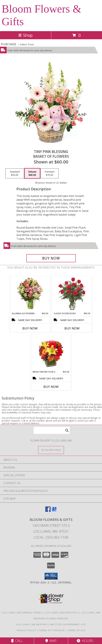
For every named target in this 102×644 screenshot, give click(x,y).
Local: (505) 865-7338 (51, 537)
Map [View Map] (51, 641)
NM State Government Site (68, 624)
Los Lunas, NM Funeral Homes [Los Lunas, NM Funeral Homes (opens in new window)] (22, 613)
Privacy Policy (27, 630)
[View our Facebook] (48, 511)
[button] (51, 576)
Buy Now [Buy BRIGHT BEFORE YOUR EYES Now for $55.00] (51, 387)
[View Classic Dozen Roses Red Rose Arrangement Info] (72, 294)
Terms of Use (76, 630)
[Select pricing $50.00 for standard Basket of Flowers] (15, 173)
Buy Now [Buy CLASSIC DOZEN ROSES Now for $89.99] (72, 328)
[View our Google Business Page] (54, 511)
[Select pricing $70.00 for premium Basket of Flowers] (50, 173)
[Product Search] (52, 430)
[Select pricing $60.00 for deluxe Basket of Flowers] (32, 173)
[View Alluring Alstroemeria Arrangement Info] (30, 294)
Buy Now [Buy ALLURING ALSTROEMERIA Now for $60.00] (30, 328)
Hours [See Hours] (85, 641)
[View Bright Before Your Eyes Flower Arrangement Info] (51, 353)
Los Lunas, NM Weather (32, 624)
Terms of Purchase (52, 630)
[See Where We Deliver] (51, 450)
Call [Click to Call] (17, 641)
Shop (25, 35)
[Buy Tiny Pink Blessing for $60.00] (51, 258)
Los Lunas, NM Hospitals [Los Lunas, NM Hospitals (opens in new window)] (62, 613)
